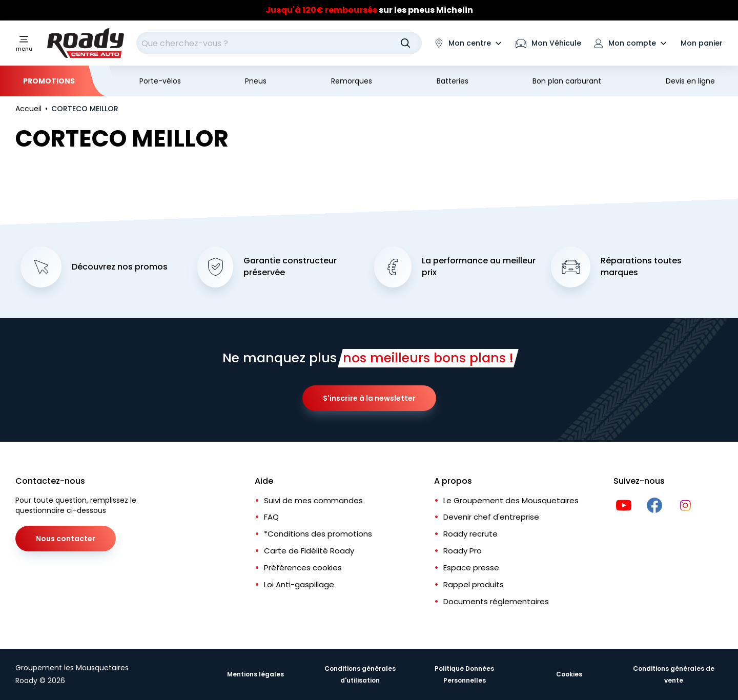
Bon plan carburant (567, 81)
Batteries (453, 81)
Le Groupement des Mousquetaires (511, 500)
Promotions (49, 81)
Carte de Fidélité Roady (309, 551)
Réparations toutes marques (641, 267)
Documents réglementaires (496, 601)
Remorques (352, 81)
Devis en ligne (690, 81)
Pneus (256, 81)
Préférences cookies (303, 568)
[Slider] (369, 10)
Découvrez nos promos (120, 267)
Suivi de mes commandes (313, 500)
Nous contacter (66, 539)
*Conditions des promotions (318, 534)
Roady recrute (470, 534)
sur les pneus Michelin (369, 10)
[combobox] (279, 43)
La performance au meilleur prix (479, 267)
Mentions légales (255, 674)
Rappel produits (474, 584)
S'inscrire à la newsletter (369, 398)
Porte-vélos (160, 81)
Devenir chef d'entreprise (491, 517)
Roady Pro (463, 551)
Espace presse (471, 568)
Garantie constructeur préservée (290, 267)
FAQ (271, 517)
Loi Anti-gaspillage (299, 584)
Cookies (569, 674)
